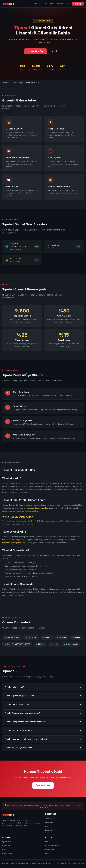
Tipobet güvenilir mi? (43, 687)
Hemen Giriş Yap (36, 51)
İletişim (48, 853)
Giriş (35, 4)
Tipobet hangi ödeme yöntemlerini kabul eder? (43, 722)
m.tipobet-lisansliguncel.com (23, 395)
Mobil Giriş (49, 822)
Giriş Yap (78, 4)
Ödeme (60, 4)
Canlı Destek (50, 850)
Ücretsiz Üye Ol (43, 785)
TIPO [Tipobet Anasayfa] (8, 4)
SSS (67, 4)
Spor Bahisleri (7, 842)
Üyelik (52, 4)
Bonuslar (43, 4)
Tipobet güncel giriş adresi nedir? (43, 696)
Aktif (37, 246)
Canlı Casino (7, 853)
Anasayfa (6, 83)
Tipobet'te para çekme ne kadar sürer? (43, 713)
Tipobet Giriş (17, 83)
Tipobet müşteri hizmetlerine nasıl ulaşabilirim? (43, 739)
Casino (5, 850)
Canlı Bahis (6, 846)
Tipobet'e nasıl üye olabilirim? (43, 748)
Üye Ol (55, 51)
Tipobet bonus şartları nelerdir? (43, 730)
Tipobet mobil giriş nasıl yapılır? (43, 704)
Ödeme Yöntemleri (52, 846)
